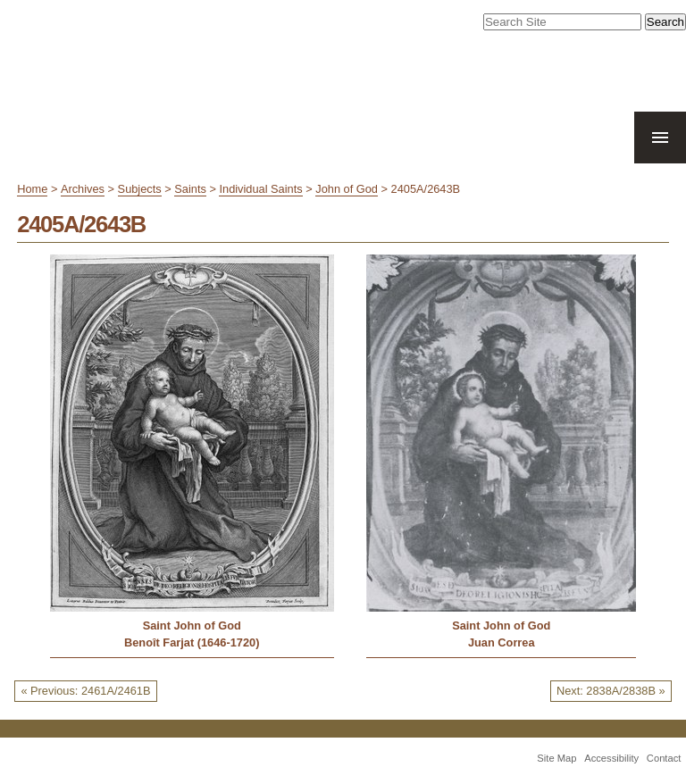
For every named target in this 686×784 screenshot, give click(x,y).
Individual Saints (260, 189)
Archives (83, 189)
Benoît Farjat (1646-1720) (192, 642)
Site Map (556, 758)
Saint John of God (192, 626)
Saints (190, 189)
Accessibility (611, 758)
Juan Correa (502, 642)
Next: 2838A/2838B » (611, 691)
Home (32, 189)
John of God (347, 189)
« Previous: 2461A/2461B (85, 691)
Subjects (140, 189)
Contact (664, 758)
